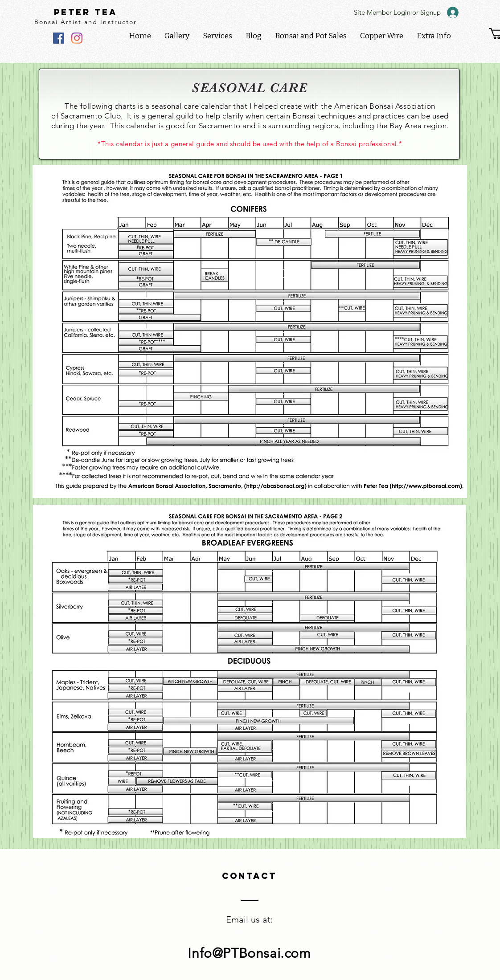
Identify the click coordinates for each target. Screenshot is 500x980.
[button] (434, 36)
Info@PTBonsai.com (249, 953)
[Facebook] (59, 38)
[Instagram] (77, 38)
